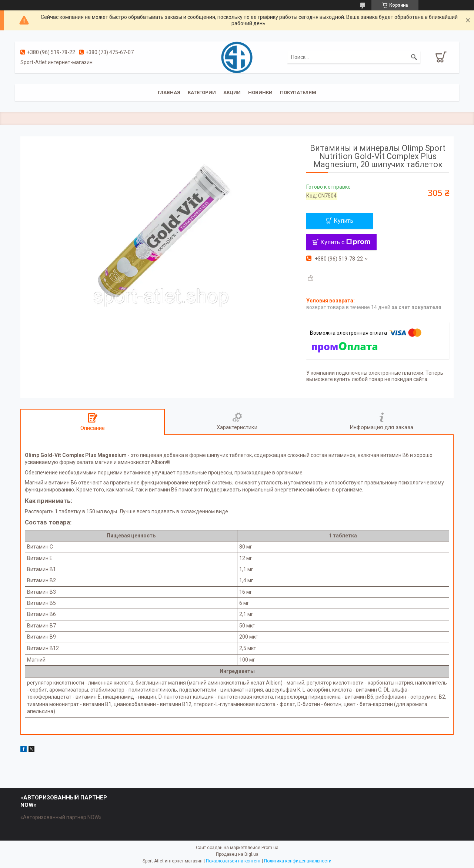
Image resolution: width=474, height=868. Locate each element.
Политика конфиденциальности (298, 861)
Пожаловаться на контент (233, 861)
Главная (169, 92)
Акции (232, 92)
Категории (202, 92)
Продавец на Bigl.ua (237, 854)
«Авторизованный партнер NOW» (61, 817)
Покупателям (298, 92)
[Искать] (414, 57)
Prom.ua (270, 848)
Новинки (260, 92)
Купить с (345, 242)
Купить (343, 221)
